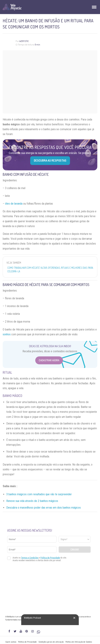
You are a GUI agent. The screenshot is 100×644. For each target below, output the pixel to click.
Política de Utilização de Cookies (79, 642)
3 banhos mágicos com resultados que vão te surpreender (39, 494)
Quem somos (11, 642)
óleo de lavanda (14, 204)
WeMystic (24, 41)
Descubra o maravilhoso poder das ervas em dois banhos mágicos (44, 508)
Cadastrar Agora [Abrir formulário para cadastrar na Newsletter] (49, 360)
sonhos (7, 334)
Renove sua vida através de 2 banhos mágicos (32, 501)
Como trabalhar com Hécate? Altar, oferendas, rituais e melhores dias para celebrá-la (50, 270)
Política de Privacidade (27, 642)
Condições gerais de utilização (51, 642)
